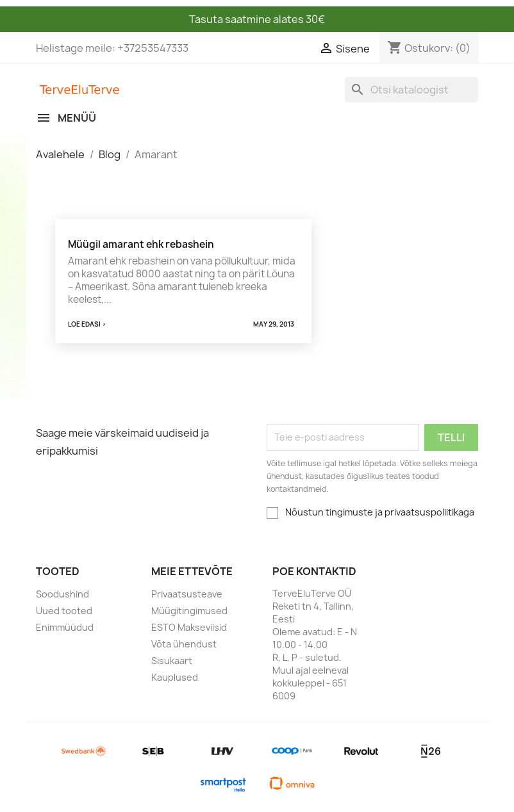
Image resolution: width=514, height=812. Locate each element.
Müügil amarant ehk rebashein (141, 244)
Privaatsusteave (187, 594)
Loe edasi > (87, 324)
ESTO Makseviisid (189, 627)
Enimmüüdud (65, 627)
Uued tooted (64, 611)
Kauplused (175, 677)
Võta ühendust (184, 644)
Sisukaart (172, 661)
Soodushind (62, 594)
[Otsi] (411, 90)
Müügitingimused (189, 611)
